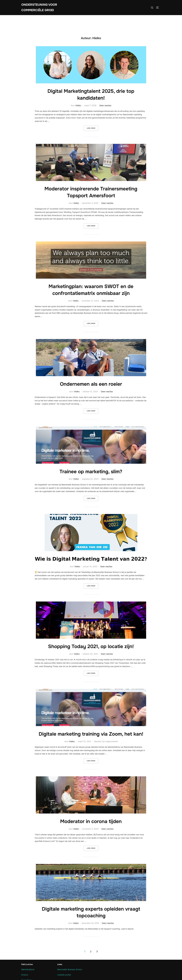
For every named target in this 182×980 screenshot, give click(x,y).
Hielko (78, 105)
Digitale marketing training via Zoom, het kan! (91, 734)
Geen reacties (105, 105)
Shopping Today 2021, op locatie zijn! (91, 646)
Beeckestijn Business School (70, 969)
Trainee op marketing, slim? (91, 472)
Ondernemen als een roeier (91, 384)
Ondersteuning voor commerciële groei (39, 7)
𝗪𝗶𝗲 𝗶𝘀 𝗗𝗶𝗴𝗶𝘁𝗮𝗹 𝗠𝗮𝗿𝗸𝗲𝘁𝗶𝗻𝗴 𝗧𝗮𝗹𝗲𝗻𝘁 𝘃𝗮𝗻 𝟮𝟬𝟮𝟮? (91, 559)
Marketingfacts (28, 969)
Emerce (25, 975)
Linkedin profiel (64, 975)
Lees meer (93, 128)
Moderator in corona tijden (91, 821)
